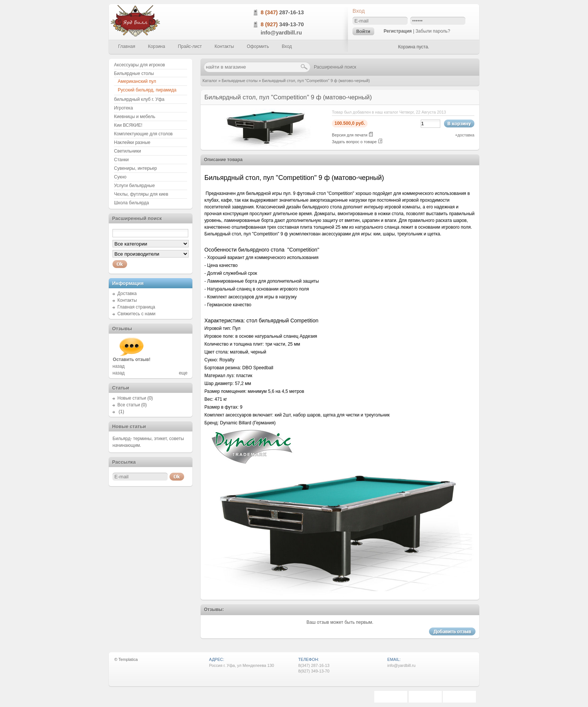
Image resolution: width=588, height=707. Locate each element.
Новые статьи (132, 398)
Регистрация (398, 31)
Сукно (120, 177)
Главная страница (136, 307)
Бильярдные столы (240, 81)
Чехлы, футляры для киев (141, 194)
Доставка (127, 294)
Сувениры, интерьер (136, 168)
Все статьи (129, 405)
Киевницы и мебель (135, 117)
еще (183, 373)
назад (118, 366)
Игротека (123, 108)
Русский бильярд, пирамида (147, 90)
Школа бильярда (131, 203)
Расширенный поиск (335, 67)
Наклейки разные (132, 142)
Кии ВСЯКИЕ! (128, 125)
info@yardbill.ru (281, 33)
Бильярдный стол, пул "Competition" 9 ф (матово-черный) (316, 81)
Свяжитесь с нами (136, 314)
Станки (121, 160)
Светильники (127, 151)
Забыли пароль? (433, 31)
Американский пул (137, 81)
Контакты (127, 300)
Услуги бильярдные (134, 186)
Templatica (128, 659)
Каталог (210, 81)
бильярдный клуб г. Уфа (139, 99)
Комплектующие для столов (143, 134)
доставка (466, 135)
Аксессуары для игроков (139, 65)
